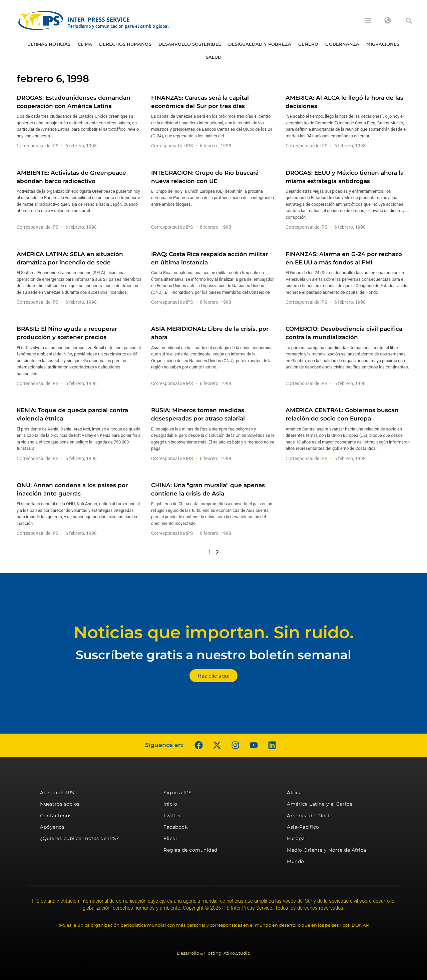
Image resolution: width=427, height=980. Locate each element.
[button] (409, 21)
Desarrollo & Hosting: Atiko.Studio (213, 953)
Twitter (172, 816)
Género (308, 44)
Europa (296, 838)
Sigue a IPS (178, 793)
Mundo (296, 861)
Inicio (170, 804)
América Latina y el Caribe (320, 804)
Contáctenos (56, 816)
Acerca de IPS (57, 793)
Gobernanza (342, 44)
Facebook (175, 827)
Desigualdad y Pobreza (260, 44)
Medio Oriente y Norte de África (327, 850)
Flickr (170, 838)
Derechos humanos (125, 44)
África (294, 793)
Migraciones (383, 44)
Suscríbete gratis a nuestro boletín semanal (213, 655)
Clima (85, 44)
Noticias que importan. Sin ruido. (214, 632)
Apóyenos (52, 827)
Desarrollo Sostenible (190, 44)
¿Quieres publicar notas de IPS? (80, 838)
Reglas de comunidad (190, 850)
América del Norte (310, 816)
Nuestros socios (60, 804)
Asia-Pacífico (303, 827)
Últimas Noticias (49, 44)
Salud (214, 57)
